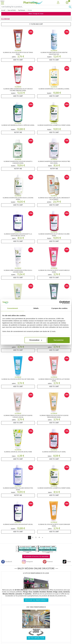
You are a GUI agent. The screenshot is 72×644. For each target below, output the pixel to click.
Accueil (3, 10)
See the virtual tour (36, 638)
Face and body (12, 10)
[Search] (34, 7)
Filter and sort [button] (36, 24)
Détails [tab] (36, 308)
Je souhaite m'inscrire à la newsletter (36, 556)
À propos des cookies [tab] (59, 308)
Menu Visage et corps (36, 14)
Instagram (27, 562)
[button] (58, 3)
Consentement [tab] (12, 308)
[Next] (42, 538)
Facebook (7, 562)
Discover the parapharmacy (36, 600)
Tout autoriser (59, 340)
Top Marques (22, 10)
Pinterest (48, 562)
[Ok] (70, 7)
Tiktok (67, 562)
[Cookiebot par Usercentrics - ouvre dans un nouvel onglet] (61, 302)
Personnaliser (36, 340)
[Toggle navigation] (2, 2)
